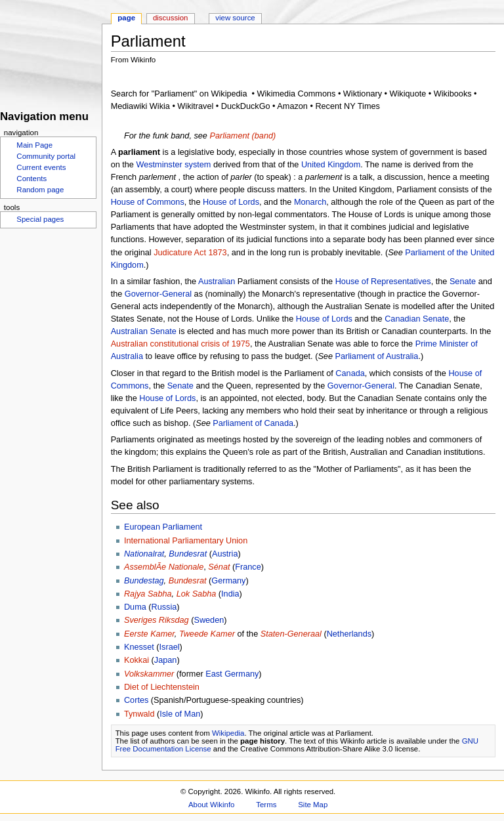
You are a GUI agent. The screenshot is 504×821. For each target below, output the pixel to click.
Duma (135, 607)
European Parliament (163, 527)
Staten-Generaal (291, 634)
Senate (463, 282)
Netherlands (349, 634)
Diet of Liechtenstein (162, 687)
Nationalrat (144, 554)
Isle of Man (180, 714)
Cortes (136, 700)
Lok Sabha (197, 594)
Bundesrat (188, 554)
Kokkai (136, 660)
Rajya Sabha (148, 594)
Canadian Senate (417, 319)
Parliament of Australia (376, 356)
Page (126, 18)
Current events (41, 167)
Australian (217, 282)
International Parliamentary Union (186, 541)
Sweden (209, 620)
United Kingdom (331, 165)
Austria (225, 554)
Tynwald (139, 714)
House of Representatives (383, 282)
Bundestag (144, 581)
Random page (40, 190)
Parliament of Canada (253, 423)
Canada (350, 373)
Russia (164, 607)
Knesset (139, 647)
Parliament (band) (242, 136)
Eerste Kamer (149, 634)
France (248, 567)
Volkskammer (149, 674)
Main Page (34, 145)
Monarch (310, 202)
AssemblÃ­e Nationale (164, 567)
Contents (31, 179)
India (230, 594)
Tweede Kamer (207, 634)
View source (235, 18)
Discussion (170, 18)
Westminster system (173, 165)
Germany (228, 581)
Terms (266, 805)
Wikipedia (228, 733)
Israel (170, 647)
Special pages (40, 219)
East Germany (232, 674)
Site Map (313, 805)
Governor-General (158, 294)
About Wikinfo (211, 805)
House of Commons (148, 202)
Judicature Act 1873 (190, 253)
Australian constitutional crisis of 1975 (180, 344)
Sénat (219, 567)
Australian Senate (144, 331)
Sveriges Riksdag (157, 620)
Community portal (46, 156)
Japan (166, 660)
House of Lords (231, 202)
